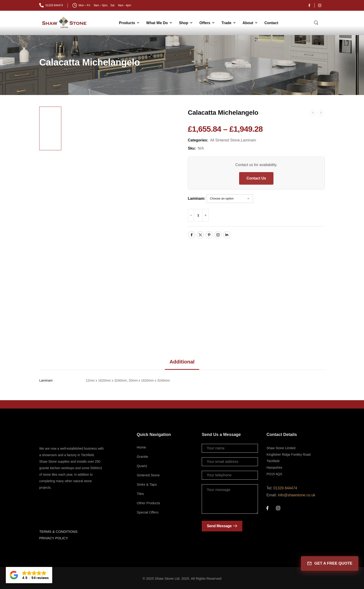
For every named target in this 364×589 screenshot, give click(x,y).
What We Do (157, 23)
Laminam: (197, 198)
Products (127, 23)
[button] (29, 575)
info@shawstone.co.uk (297, 495)
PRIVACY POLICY (54, 538)
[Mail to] (51, 5)
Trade (226, 23)
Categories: (198, 140)
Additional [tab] (182, 362)
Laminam (249, 140)
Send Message (219, 526)
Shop (184, 23)
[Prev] (313, 113)
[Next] (321, 113)
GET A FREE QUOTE (330, 564)
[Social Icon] (309, 5)
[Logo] (65, 22)
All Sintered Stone (225, 140)
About (248, 23)
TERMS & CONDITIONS (58, 532)
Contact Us (256, 178)
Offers (205, 23)
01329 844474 (285, 488)
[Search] (317, 22)
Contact (271, 23)
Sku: (192, 148)
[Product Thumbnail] (121, 222)
